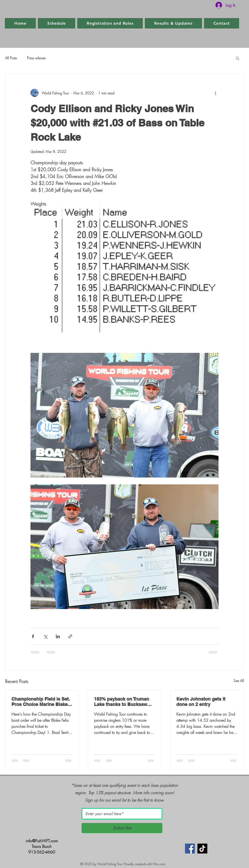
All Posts (11, 58)
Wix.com (159, 864)
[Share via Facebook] (33, 636)
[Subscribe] (122, 828)
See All (239, 681)
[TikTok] (202, 849)
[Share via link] (70, 636)
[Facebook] (190, 849)
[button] (237, 58)
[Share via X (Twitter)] (45, 636)
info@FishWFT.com (42, 841)
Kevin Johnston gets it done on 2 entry (201, 702)
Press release (36, 58)
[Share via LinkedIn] (58, 636)
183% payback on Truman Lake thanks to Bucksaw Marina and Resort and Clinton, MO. (122, 702)
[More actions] (215, 93)
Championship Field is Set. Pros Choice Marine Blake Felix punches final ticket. (41, 702)
